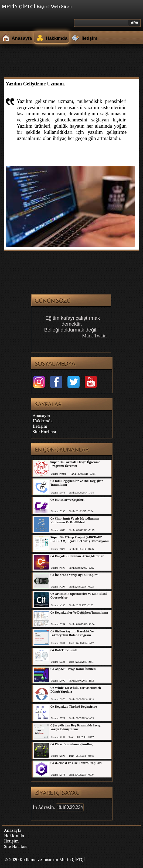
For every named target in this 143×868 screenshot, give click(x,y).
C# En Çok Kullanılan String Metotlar (77, 556)
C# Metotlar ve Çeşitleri (67, 500)
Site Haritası (44, 431)
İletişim (89, 38)
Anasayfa (22, 38)
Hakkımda (57, 38)
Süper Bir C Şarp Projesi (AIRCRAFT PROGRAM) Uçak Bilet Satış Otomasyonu (80, 539)
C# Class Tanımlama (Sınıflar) (72, 744)
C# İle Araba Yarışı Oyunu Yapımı (74, 575)
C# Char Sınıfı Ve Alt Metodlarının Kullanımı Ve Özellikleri (75, 520)
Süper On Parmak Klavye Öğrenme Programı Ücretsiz (75, 464)
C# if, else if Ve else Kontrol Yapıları (76, 763)
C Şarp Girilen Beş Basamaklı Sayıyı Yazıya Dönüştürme (76, 727)
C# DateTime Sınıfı (64, 650)
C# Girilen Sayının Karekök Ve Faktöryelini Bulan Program (72, 633)
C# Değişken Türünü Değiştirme (74, 707)
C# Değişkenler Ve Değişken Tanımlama (79, 613)
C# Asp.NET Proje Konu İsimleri (73, 669)
